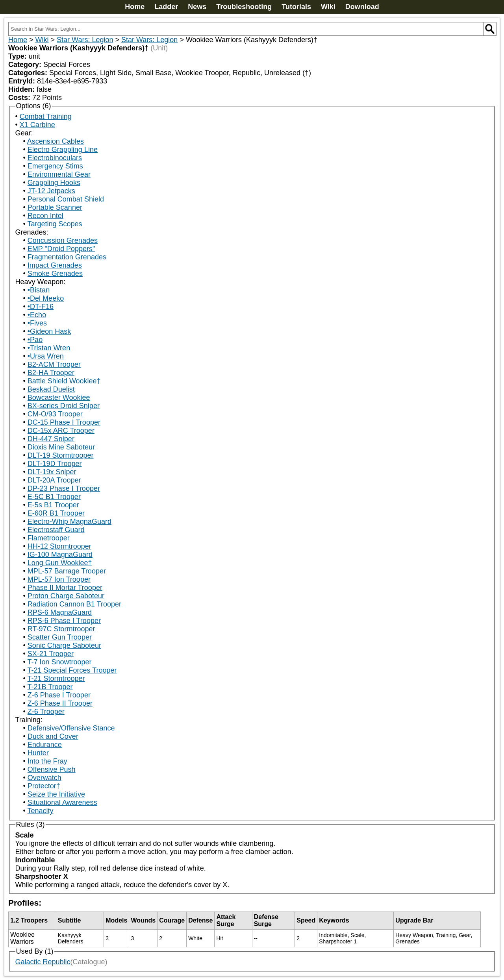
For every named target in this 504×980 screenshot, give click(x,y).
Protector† (44, 786)
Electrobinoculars (55, 158)
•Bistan (39, 290)
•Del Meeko (46, 298)
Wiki (328, 7)
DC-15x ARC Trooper (61, 431)
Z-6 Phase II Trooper (60, 703)
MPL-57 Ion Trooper (59, 579)
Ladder (166, 7)
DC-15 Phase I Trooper (64, 422)
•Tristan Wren (49, 348)
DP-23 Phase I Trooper (64, 488)
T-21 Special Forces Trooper (72, 670)
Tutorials (296, 7)
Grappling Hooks (54, 183)
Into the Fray (47, 761)
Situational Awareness (62, 802)
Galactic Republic (43, 962)
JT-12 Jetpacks (51, 191)
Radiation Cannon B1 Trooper (74, 604)
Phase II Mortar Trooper (65, 588)
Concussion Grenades (63, 240)
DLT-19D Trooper (55, 464)
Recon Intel (45, 216)
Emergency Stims (55, 166)
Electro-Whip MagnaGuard (69, 521)
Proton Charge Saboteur (66, 596)
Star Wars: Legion (85, 40)
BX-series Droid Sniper (64, 406)
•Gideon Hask (49, 331)
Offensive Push (52, 769)
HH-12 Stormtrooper (59, 546)
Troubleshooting (244, 7)
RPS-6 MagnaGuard (60, 612)
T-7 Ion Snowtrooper (59, 662)
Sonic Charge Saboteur (64, 645)
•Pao (35, 340)
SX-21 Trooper (51, 654)
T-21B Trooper (50, 687)
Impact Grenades (55, 265)
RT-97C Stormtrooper (61, 629)
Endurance (45, 745)
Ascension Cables (56, 141)
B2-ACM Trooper (54, 364)
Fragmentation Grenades (67, 257)
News (197, 7)
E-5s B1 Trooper (53, 505)
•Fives (37, 323)
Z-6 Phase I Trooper (59, 695)
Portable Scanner (55, 207)
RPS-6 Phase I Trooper (64, 621)
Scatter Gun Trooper (60, 637)
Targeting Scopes (55, 224)
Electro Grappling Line (63, 150)
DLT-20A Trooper (54, 480)
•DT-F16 (41, 307)
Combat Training (46, 116)
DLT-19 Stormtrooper (61, 455)
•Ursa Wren (46, 356)
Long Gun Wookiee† (60, 563)
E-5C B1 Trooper (54, 497)
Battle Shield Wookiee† (64, 381)
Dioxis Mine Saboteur (61, 447)
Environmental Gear (59, 174)
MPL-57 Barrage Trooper (67, 571)
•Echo (37, 315)
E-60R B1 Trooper (56, 513)
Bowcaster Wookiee (59, 398)
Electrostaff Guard (56, 530)
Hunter (38, 753)
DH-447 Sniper (51, 439)
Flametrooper (49, 538)
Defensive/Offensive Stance (71, 728)
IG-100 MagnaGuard (60, 555)
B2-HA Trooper (51, 373)
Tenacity (40, 811)
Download (362, 7)
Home (135, 7)
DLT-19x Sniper (52, 472)
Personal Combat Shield (66, 199)
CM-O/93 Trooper (55, 414)
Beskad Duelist (51, 389)
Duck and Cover (53, 736)
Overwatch (44, 778)
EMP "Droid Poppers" (61, 249)
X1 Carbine (37, 125)
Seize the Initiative (56, 794)
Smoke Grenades (55, 274)
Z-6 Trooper (46, 712)
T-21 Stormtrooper (56, 679)
